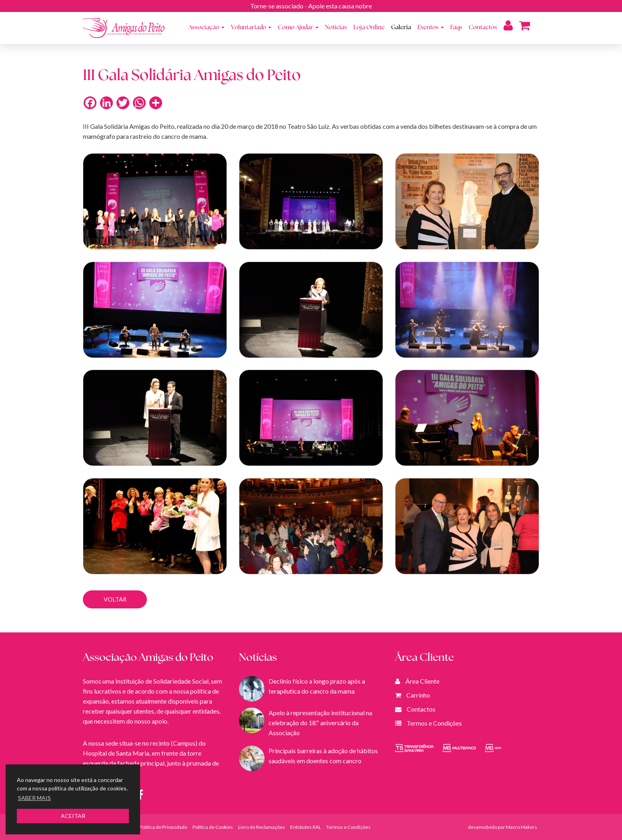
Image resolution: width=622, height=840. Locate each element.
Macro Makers (522, 827)
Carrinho (418, 695)
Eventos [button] (431, 28)
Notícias (336, 28)
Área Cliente (422, 681)
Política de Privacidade (163, 827)
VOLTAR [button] (115, 599)
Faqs (456, 28)
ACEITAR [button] (73, 816)
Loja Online (369, 28)
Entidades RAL (306, 827)
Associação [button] (207, 28)
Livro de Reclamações (262, 827)
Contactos (483, 28)
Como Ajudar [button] (298, 28)
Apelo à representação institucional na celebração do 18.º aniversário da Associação (320, 723)
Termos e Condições (434, 723)
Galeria (401, 28)
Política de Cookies (213, 827)
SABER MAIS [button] (34, 798)
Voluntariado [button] (251, 28)
